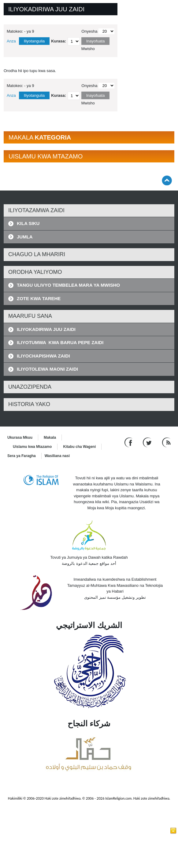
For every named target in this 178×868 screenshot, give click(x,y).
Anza (11, 41)
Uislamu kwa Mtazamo (32, 447)
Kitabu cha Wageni (79, 447)
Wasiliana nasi (57, 456)
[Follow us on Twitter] (148, 442)
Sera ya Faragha (22, 456)
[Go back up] (167, 180)
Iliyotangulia (34, 41)
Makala (50, 438)
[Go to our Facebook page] (129, 442)
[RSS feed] (166, 442)
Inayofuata (96, 41)
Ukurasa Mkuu (20, 438)
